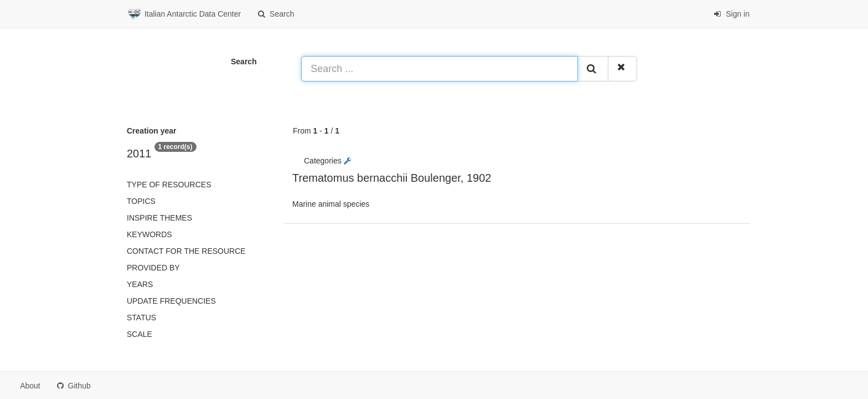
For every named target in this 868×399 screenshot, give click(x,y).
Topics (141, 201)
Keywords (149, 234)
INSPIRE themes (159, 218)
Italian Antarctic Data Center (184, 14)
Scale (139, 334)
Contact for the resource (186, 251)
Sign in (732, 14)
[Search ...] (440, 69)
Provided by (153, 268)
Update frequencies (171, 301)
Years (140, 284)
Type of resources (169, 185)
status (141, 318)
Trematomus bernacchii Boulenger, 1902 (392, 178)
